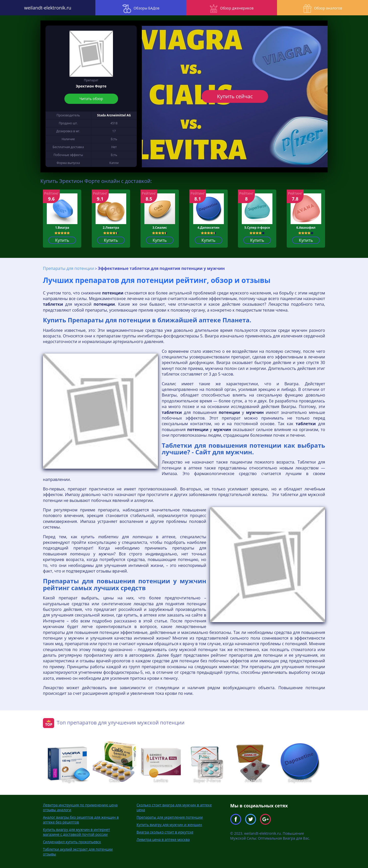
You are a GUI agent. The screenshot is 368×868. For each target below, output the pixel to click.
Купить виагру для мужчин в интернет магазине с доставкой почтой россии (76, 832)
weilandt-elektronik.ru (46, 8)
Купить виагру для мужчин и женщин (169, 825)
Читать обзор (91, 99)
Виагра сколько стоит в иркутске (165, 832)
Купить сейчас (235, 96)
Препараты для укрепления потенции (170, 817)
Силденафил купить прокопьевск (72, 842)
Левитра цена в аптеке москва (163, 839)
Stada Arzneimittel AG (114, 115)
